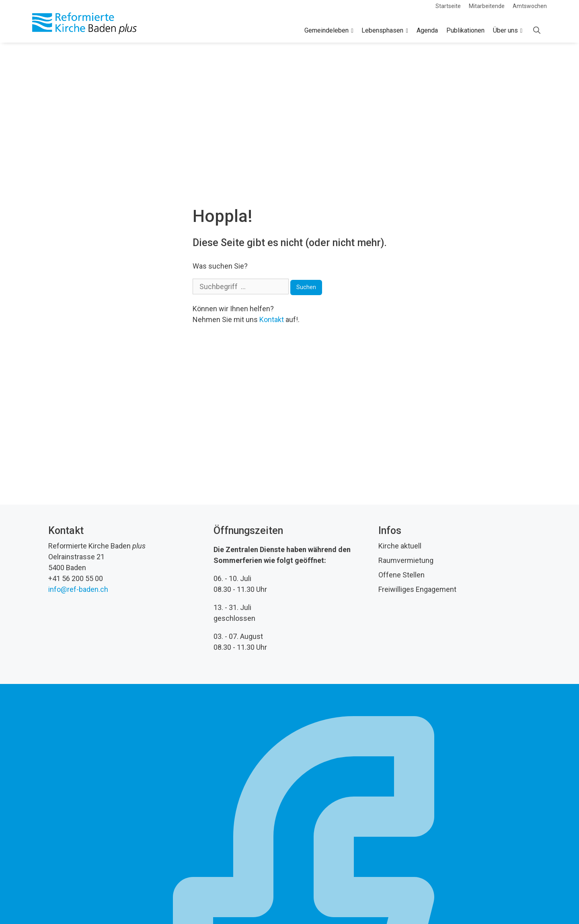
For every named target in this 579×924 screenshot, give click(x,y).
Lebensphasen (385, 31)
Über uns (508, 31)
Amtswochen (530, 6)
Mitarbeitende (487, 6)
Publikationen (465, 30)
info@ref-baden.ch (78, 589)
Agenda (427, 30)
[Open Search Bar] (537, 31)
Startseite (448, 6)
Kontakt (272, 319)
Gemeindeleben (329, 31)
